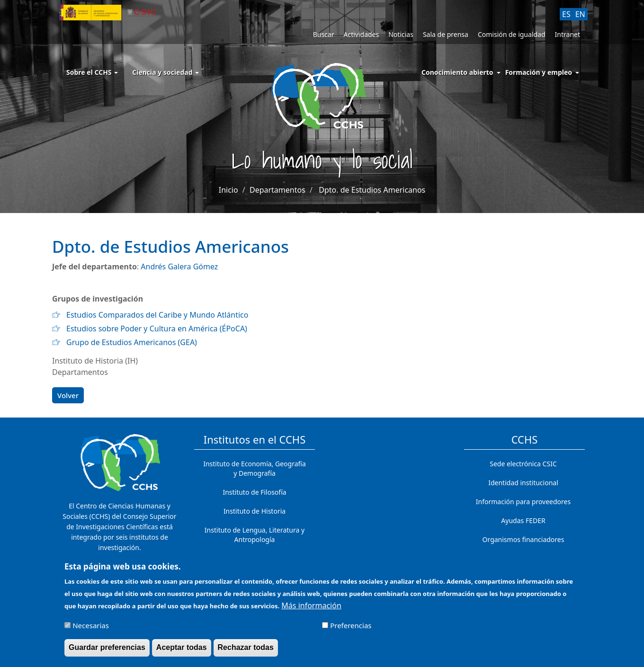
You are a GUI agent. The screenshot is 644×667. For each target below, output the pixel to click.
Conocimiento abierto (457, 72)
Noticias (401, 34)
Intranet (568, 34)
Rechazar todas (246, 652)
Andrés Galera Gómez (179, 267)
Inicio (228, 190)
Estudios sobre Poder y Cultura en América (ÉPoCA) (157, 329)
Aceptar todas (182, 652)
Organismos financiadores (523, 539)
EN (580, 14)
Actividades (361, 34)
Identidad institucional (523, 483)
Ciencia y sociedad (165, 72)
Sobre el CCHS (92, 72)
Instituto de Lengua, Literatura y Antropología (255, 535)
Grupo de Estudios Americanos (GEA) (132, 342)
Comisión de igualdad (512, 34)
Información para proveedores (523, 502)
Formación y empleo (539, 72)
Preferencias (351, 630)
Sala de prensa (446, 34)
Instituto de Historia (255, 511)
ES (566, 14)
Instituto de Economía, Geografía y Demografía (255, 468)
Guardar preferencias (107, 652)
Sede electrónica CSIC (523, 464)
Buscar (324, 34)
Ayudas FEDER (523, 520)
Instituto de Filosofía (254, 492)
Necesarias (91, 630)
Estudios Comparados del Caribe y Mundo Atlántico (157, 315)
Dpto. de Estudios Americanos (372, 190)
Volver (68, 395)
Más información (311, 610)
